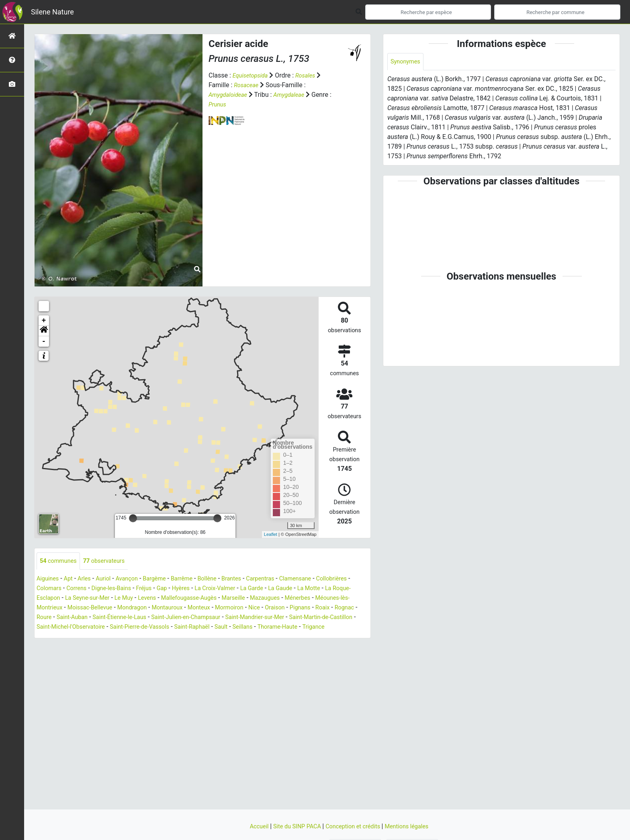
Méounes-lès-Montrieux (103, 608)
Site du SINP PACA (293, 826)
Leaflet (271, 534)
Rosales (310, 75)
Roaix (100, 618)
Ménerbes (51, 608)
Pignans (75, 618)
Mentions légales (414, 826)
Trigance (145, 637)
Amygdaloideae (230, 95)
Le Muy (183, 599)
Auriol (109, 579)
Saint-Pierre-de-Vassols (281, 628)
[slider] (133, 518)
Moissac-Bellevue (167, 608)
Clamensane (319, 579)
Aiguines (49, 579)
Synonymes (407, 62)
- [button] (44, 341)
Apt (71, 579)
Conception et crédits (355, 826)
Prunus (218, 104)
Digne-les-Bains (158, 589)
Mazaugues (338, 599)
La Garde (312, 589)
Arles (89, 579)
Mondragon (214, 608)
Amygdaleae (295, 95)
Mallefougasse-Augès (254, 599)
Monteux (287, 608)
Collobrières (54, 589)
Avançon (135, 579)
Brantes (249, 579)
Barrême (195, 579)
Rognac (123, 618)
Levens (209, 599)
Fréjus (193, 589)
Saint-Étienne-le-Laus (230, 618)
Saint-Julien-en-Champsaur (304, 618)
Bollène (223, 579)
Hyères (234, 589)
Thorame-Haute (105, 637)
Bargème (165, 579)
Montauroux (252, 608)
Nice (348, 608)
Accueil (251, 826)
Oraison (48, 618)
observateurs (110, 561)
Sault (44, 637)
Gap (213, 589)
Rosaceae (247, 85)
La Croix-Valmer (271, 589)
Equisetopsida (252, 75)
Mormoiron (320, 608)
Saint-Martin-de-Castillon (126, 628)
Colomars (90, 589)
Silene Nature (52, 12)
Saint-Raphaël (339, 628)
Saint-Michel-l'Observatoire (205, 628)
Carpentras (281, 579)
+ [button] (44, 321)
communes (60, 561)
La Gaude (343, 589)
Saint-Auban (178, 618)
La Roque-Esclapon (86, 599)
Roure (147, 618)
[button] (44, 331)
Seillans (67, 637)
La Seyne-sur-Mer (143, 599)
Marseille (304, 599)
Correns (120, 589)
